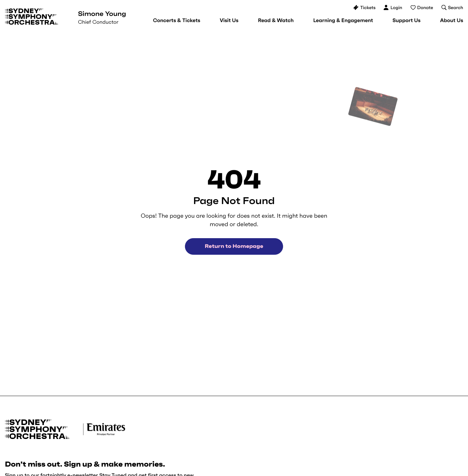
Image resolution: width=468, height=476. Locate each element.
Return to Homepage (234, 246)
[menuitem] (177, 20)
